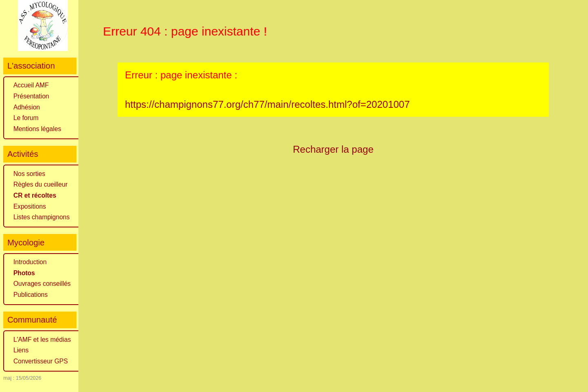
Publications (31, 295)
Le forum (26, 118)
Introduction (30, 262)
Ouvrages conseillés (42, 284)
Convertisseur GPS (41, 361)
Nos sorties (29, 174)
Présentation (31, 96)
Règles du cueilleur (41, 184)
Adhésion (27, 107)
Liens (21, 350)
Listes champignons (42, 217)
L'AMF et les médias (42, 340)
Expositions (30, 206)
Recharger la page (333, 149)
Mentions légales (37, 129)
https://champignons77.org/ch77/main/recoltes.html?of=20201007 (267, 104)
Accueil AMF (31, 85)
